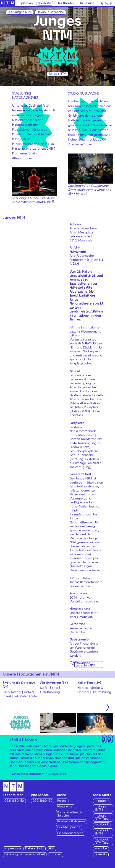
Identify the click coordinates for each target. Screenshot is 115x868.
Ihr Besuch (87, 3)
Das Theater (65, 3)
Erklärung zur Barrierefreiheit (25, 855)
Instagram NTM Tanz (102, 818)
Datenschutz (34, 849)
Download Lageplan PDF (85, 665)
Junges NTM (57, 74)
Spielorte (45, 3)
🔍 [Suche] (107, 4)
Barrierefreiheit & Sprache (69, 814)
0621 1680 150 (14, 801)
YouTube (101, 849)
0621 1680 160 (42, 801)
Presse (62, 801)
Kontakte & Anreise (71, 822)
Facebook (102, 825)
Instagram (102, 801)
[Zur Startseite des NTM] (8, 3)
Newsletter (65, 807)
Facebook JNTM (102, 832)
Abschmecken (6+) (54, 683)
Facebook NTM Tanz (102, 841)
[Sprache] (112, 3)
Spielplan (26, 3)
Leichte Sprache (69, 828)
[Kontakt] (102, 3)
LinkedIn (101, 855)
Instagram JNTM (102, 808)
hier (87, 587)
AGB (51, 849)
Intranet (56, 855)
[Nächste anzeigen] (108, 707)
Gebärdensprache (70, 833)
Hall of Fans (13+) (89, 683)
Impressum (12, 849)
